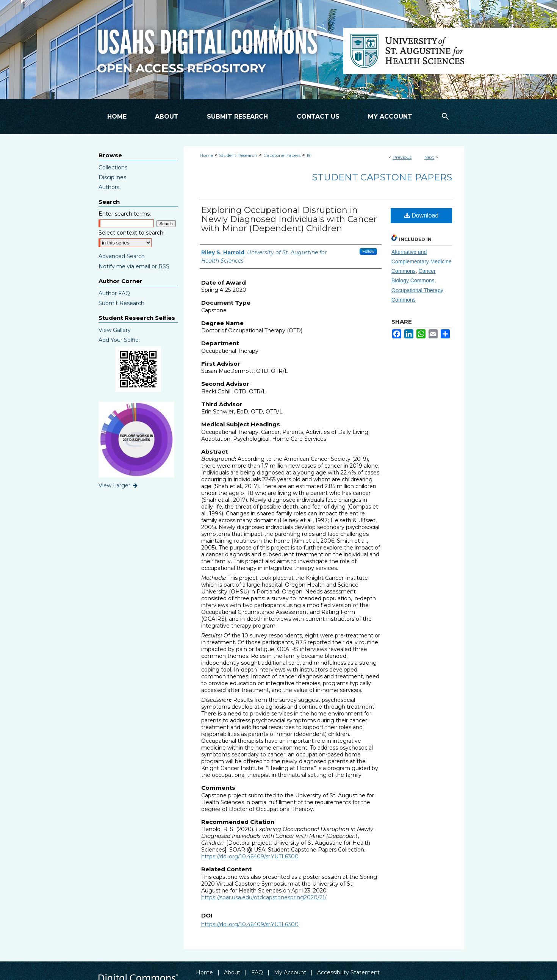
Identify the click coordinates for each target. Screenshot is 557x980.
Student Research (238, 155)
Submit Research (121, 303)
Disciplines (112, 177)
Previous (402, 157)
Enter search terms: (125, 214)
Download (422, 215)
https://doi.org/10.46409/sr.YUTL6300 (250, 856)
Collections (113, 168)
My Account (290, 972)
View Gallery (115, 330)
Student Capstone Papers (382, 177)
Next (429, 157)
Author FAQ (114, 293)
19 (309, 155)
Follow (368, 251)
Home (206, 155)
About (232, 972)
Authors (109, 187)
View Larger (119, 485)
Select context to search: (131, 233)
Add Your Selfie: (119, 340)
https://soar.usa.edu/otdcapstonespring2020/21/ (264, 897)
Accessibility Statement (348, 972)
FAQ (257, 972)
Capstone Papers (282, 155)
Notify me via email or (134, 266)
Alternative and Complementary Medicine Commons (422, 261)
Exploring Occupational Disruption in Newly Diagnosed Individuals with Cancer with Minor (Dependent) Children (289, 219)
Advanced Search (122, 256)
